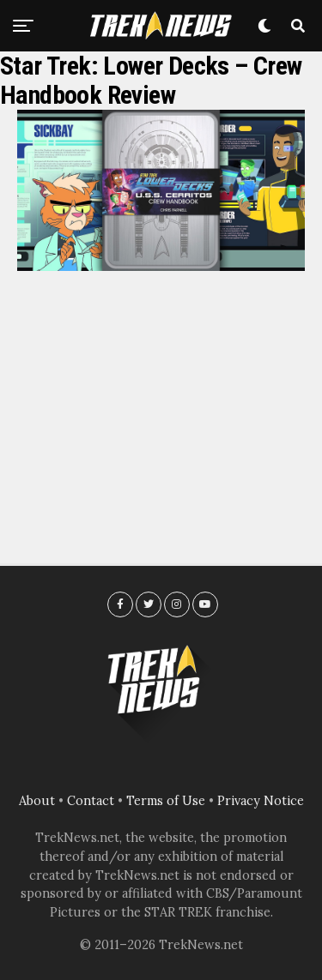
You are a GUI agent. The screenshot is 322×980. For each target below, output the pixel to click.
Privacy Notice (261, 801)
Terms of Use (166, 801)
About (37, 801)
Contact (91, 801)
